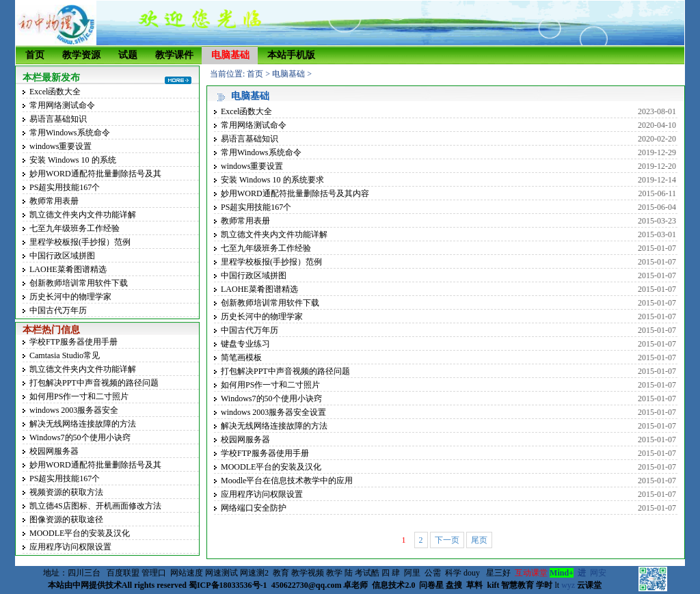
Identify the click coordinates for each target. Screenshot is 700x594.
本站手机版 (291, 55)
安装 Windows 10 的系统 (73, 160)
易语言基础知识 (58, 119)
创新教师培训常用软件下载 (79, 283)
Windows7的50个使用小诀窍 (80, 437)
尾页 (479, 540)
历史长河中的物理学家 (70, 297)
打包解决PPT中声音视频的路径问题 (94, 383)
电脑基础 (230, 55)
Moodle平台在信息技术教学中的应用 (287, 481)
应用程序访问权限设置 (70, 547)
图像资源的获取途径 (66, 519)
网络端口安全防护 (254, 508)
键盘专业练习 (245, 344)
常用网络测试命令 (62, 105)
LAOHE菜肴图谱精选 (68, 269)
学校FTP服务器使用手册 (73, 342)
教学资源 (81, 55)
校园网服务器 (54, 451)
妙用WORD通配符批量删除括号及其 (95, 174)
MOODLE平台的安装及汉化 (80, 533)
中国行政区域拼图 (62, 256)
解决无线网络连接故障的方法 (83, 424)
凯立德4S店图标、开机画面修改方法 (95, 506)
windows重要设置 (60, 146)
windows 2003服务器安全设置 (273, 412)
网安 (598, 573)
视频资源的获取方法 (66, 492)
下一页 (447, 540)
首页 (35, 55)
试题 (128, 55)
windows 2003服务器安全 (74, 410)
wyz (568, 585)
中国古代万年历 (58, 310)
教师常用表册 (54, 201)
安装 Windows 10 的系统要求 (272, 180)
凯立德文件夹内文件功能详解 (83, 215)
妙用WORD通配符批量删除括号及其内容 (295, 193)
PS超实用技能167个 (65, 187)
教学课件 (174, 55)
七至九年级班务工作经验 (75, 228)
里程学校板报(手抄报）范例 (80, 242)
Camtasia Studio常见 (65, 355)
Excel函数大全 (55, 92)
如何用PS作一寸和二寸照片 (79, 396)
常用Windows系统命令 (70, 133)
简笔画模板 (241, 357)
